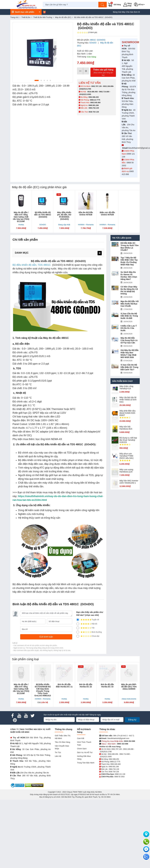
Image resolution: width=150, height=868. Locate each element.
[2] (78, 632)
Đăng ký (132, 720)
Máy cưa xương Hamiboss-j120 (126, 471)
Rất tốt (87, 624)
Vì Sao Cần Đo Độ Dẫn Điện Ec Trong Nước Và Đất (129, 316)
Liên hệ (58, 756)
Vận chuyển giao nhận (62, 747)
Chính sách (82, 749)
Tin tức (58, 752)
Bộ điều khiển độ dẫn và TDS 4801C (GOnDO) (43, 215)
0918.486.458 (92, 92)
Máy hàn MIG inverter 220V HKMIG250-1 (129, 482)
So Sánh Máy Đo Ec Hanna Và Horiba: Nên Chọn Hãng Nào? (129, 276)
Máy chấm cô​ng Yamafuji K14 (126, 387)
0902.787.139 (96, 86)
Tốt (85, 628)
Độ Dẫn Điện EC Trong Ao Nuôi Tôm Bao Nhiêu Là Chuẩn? (130, 247)
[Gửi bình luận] (46, 637)
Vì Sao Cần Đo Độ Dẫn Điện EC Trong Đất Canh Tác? (129, 367)
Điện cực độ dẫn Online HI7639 (107, 214)
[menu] (100, 253)
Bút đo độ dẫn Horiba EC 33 (107, 686)
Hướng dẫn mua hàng (84, 758)
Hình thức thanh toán (84, 743)
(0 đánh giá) (87, 33)
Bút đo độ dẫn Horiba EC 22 (86, 686)
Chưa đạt (88, 636)
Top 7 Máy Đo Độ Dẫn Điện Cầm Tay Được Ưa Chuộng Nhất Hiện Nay (129, 261)
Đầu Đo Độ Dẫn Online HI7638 (86, 214)
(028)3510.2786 (85, 89)
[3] (78, 628)
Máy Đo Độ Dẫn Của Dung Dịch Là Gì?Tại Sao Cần (129, 340)
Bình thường (89, 632)
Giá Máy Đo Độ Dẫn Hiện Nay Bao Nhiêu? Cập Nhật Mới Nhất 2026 (130, 354)
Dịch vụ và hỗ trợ (85, 752)
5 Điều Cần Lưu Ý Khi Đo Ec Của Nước (129, 328)
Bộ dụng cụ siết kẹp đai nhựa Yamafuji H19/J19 (128, 440)
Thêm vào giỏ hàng (103, 72)
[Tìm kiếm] (103, 5)
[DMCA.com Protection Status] (34, 785)
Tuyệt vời (88, 620)
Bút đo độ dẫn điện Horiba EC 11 (64, 686)
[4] (78, 624)
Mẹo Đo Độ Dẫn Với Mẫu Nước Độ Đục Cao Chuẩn (130, 304)
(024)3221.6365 (85, 94)
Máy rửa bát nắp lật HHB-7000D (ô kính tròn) (128, 400)
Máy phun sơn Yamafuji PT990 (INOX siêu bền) (127, 456)
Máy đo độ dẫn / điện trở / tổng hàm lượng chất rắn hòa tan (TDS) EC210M (21, 217)
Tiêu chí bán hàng (62, 742)
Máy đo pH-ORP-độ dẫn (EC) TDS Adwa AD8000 (129, 687)
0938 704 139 (114, 772)
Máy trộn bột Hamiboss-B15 (126, 428)
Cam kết (81, 738)
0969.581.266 (94, 105)
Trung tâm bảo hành (86, 763)
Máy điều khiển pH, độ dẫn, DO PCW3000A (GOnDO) (64, 216)
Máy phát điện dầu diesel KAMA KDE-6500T (128, 413)
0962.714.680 (104, 92)
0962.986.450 (94, 97)
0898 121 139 (120, 774)
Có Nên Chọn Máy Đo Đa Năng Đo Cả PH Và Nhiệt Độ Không (129, 290)
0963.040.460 (95, 103)
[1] (78, 636)
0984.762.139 (94, 108)
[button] (140, 5)
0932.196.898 (108, 86)
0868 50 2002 (119, 777)
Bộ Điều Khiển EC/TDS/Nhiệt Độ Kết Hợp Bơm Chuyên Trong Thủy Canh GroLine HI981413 (43, 690)
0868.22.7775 (95, 100)
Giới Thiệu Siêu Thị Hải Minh (63, 737)
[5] (78, 620)
